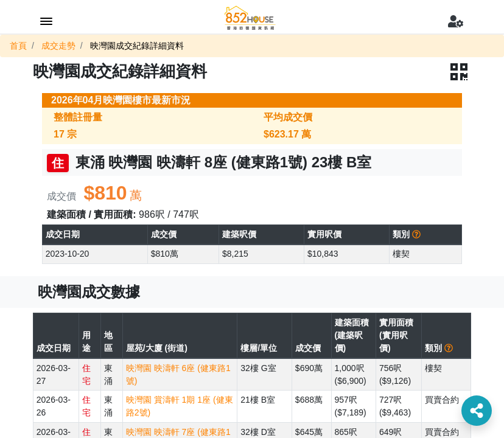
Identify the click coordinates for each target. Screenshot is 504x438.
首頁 (18, 46)
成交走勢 (58, 46)
